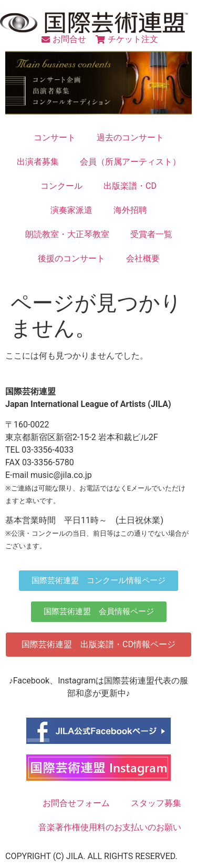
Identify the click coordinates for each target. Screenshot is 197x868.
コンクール (61, 186)
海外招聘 (130, 210)
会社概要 (143, 258)
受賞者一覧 (151, 234)
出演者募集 (38, 162)
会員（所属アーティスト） (130, 162)
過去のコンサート (130, 137)
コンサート (55, 137)
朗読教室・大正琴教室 (67, 234)
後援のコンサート (71, 258)
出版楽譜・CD (130, 186)
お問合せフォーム (76, 803)
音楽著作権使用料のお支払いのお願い (110, 827)
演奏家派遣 (71, 210)
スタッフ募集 (156, 803)
